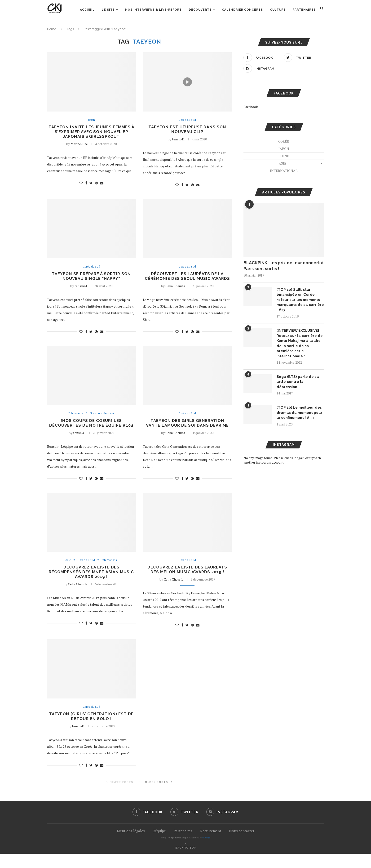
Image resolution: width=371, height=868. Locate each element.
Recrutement (211, 845)
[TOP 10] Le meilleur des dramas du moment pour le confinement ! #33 (300, 419)
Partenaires (304, 10)
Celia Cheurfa (175, 293)
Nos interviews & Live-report (153, 10)
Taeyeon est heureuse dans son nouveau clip (187, 130)
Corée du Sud (187, 120)
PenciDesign (206, 852)
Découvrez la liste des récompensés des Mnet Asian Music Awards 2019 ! (91, 585)
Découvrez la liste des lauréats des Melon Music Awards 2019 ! (187, 583)
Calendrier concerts (242, 10)
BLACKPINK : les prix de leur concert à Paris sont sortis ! (283, 266)
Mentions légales (131, 845)
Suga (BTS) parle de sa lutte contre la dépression (298, 385)
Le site (108, 10)
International (110, 573)
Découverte (200, 10)
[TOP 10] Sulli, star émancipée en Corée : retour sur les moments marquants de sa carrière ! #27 (300, 300)
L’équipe (159, 845)
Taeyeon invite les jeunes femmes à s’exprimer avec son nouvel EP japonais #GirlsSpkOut (91, 132)
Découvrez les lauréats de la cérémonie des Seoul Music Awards (187, 280)
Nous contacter (242, 845)
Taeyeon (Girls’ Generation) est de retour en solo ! (91, 730)
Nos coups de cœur (103, 420)
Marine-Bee (79, 145)
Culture (278, 10)
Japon (91, 120)
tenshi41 (178, 140)
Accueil (87, 10)
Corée (284, 141)
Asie (67, 573)
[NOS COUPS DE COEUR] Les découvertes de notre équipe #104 (91, 432)
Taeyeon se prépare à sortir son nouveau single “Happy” (91, 277)
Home (52, 29)
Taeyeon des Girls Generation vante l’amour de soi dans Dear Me (187, 430)
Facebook (251, 107)
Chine (284, 156)
